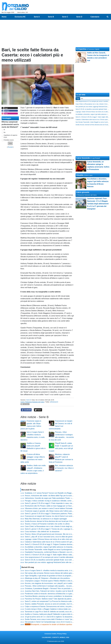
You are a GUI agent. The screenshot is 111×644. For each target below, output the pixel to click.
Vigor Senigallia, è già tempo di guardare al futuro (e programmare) (50, 576)
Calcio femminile (83, 158)
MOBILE (63, 637)
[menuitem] (108, 17)
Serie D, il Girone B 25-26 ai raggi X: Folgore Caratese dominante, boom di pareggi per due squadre (63, 544)
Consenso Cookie (50, 634)
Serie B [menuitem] (51, 17)
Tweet (38, 410)
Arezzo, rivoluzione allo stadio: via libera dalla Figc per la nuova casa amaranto (55, 496)
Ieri (82, 99)
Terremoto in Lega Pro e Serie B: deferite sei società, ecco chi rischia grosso (54, 612)
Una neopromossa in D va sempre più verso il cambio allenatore (49, 557)
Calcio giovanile (83, 192)
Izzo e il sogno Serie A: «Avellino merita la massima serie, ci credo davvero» (54, 571)
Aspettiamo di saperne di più (11, 136)
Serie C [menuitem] (65, 17)
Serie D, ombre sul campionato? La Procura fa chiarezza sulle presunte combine (55, 601)
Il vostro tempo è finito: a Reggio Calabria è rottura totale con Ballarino (51, 609)
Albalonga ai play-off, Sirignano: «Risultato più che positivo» (47, 578)
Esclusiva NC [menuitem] (20, 17)
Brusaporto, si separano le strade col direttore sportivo (48, 624)
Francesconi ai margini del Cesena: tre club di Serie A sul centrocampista (53, 516)
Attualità (80, 175)
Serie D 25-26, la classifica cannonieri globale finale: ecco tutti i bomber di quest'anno (57, 560)
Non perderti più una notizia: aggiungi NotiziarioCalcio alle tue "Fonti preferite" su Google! (59, 562)
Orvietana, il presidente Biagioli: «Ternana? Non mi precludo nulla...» (51, 588)
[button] (10, 143)
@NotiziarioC (54, 402)
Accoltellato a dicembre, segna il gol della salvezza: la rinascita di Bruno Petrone (55, 547)
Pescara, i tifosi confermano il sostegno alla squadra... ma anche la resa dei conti (56, 586)
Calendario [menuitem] (95, 17)
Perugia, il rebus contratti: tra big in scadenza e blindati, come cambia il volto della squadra (59, 501)
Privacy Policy (62, 634)
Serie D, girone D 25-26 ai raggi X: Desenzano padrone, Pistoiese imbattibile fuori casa (58, 514)
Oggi (78, 99)
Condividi (26, 410)
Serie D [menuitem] (79, 17)
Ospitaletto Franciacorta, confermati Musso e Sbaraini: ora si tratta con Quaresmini (56, 552)
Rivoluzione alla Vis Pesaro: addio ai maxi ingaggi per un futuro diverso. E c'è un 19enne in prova (62, 506)
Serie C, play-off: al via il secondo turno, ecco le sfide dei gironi (49, 537)
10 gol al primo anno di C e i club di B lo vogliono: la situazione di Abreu (52, 617)
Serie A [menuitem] (37, 17)
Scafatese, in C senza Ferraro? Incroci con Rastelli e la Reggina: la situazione (54, 493)
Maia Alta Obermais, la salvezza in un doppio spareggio (46, 519)
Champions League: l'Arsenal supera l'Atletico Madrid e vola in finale (51, 581)
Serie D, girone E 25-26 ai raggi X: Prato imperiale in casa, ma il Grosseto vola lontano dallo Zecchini (63, 503)
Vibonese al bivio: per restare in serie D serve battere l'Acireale (49, 508)
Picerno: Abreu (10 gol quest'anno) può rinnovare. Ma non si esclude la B (53, 534)
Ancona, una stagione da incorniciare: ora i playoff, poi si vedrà (49, 583)
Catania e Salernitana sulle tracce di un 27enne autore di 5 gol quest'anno (53, 542)
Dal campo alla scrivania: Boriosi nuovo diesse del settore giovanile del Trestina (55, 573)
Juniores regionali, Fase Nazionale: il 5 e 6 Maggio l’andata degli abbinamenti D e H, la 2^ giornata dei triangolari (98, 204)
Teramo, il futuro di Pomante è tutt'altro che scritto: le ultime (47, 524)
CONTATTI (55, 637)
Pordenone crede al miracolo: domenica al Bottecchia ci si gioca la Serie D (53, 594)
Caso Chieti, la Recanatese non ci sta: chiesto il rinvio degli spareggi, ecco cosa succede (58, 526)
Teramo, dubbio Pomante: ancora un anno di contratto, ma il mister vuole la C (54, 604)
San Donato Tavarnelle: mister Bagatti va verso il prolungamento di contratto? (54, 550)
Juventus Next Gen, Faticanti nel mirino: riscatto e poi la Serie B (49, 591)
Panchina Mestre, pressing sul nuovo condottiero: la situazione (49, 596)
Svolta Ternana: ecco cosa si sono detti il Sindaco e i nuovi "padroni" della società (56, 619)
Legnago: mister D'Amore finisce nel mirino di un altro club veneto (50, 539)
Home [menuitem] (4, 17)
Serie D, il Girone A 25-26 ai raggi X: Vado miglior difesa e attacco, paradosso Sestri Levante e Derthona (64, 555)
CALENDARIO (46, 637)
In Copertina (81, 49)
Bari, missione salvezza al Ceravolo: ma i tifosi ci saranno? (64, 468)
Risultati (10, 147)
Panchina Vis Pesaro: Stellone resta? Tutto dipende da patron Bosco (51, 599)
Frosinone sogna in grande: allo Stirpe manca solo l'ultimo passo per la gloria (54, 511)
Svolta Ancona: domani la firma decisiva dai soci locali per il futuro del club (53, 521)
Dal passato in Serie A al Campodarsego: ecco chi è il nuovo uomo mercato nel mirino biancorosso (62, 622)
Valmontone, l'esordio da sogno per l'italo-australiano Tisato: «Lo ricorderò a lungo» (56, 498)
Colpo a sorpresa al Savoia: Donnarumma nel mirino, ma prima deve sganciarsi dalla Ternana (60, 606)
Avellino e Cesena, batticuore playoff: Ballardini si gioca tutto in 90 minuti (52, 614)
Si (4, 130)
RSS (68, 637)
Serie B (28, 400)
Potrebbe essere (9, 140)
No (5, 132)
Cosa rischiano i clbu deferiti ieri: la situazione (42, 532)
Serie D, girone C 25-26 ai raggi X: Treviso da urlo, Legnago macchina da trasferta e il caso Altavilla (62, 529)
